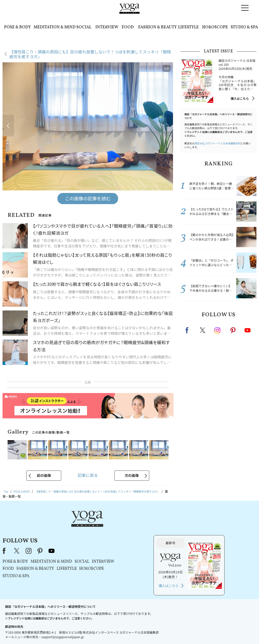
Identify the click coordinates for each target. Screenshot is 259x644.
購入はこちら (240, 98)
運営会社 (179, 630)
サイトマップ (198, 630)
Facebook (188, 330)
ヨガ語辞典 (219, 630)
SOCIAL (84, 27)
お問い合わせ (39, 630)
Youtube (248, 330)
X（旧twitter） (203, 330)
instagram (218, 330)
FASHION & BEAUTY (157, 27)
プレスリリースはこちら (69, 630)
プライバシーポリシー (121, 630)
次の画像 (132, 475)
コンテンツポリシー (155, 630)
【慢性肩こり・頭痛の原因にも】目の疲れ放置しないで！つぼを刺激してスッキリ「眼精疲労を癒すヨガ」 (90, 54)
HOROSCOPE (215, 27)
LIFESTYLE (188, 27)
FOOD (128, 27)
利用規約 (96, 630)
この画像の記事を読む (88, 198)
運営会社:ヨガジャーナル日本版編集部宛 (218, 143)
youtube (115, 526)
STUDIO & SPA (244, 27)
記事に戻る (88, 475)
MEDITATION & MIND (55, 27)
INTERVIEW (107, 27)
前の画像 (44, 475)
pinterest (233, 330)
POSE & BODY (17, 27)
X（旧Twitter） (81, 526)
